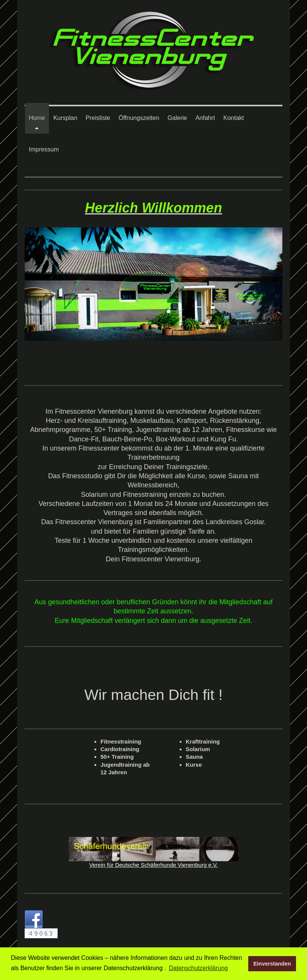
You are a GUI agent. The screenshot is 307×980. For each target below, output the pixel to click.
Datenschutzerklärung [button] (199, 968)
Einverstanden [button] (272, 964)
